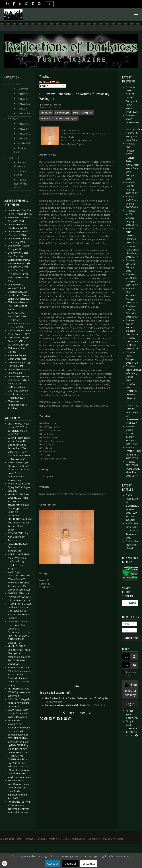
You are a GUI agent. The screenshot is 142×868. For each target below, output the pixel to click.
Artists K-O (24, 104)
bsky (49, 4)
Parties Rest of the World (21, 184)
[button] (42, 719)
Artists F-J (23, 99)
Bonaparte (87, 113)
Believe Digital (62, 113)
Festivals (23, 89)
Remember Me (132, 674)
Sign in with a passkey (130, 690)
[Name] (129, 624)
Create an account (132, 734)
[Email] (129, 630)
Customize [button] (89, 864)
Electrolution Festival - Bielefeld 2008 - (75, 705)
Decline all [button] (70, 864)
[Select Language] (53, 86)
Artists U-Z (24, 113)
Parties (13, 158)
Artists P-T (24, 108)
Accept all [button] (53, 864)
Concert (14, 84)
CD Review (46, 113)
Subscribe (131, 638)
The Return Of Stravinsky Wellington (59, 118)
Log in (130, 704)
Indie (76, 113)
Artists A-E (24, 94)
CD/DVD (13, 119)
